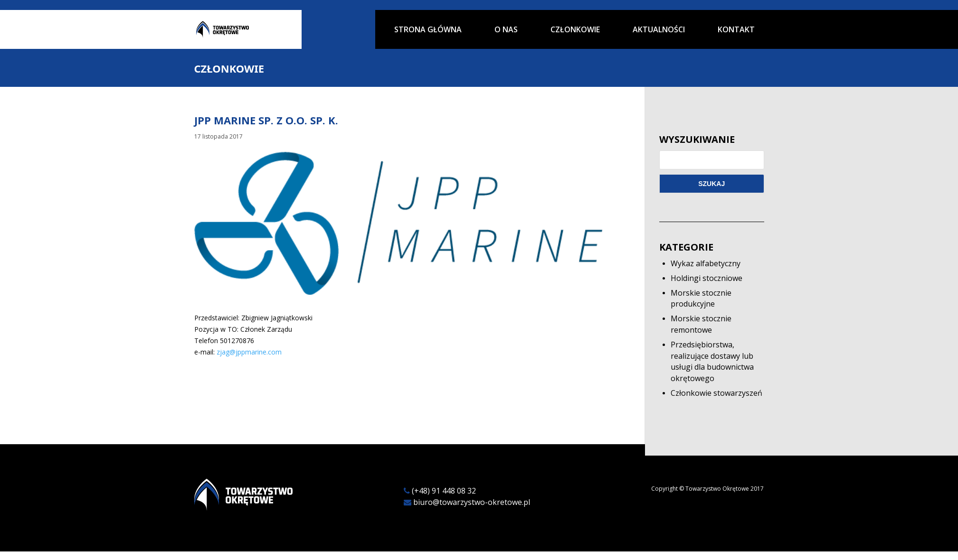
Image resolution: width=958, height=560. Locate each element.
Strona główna (428, 30)
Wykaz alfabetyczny (706, 263)
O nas (506, 30)
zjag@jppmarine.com (249, 352)
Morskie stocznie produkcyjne (701, 299)
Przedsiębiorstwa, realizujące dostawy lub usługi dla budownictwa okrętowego (712, 361)
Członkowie (575, 30)
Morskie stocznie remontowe (701, 324)
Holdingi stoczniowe (707, 278)
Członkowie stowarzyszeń (716, 393)
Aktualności (659, 30)
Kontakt (736, 30)
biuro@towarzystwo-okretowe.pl (472, 502)
